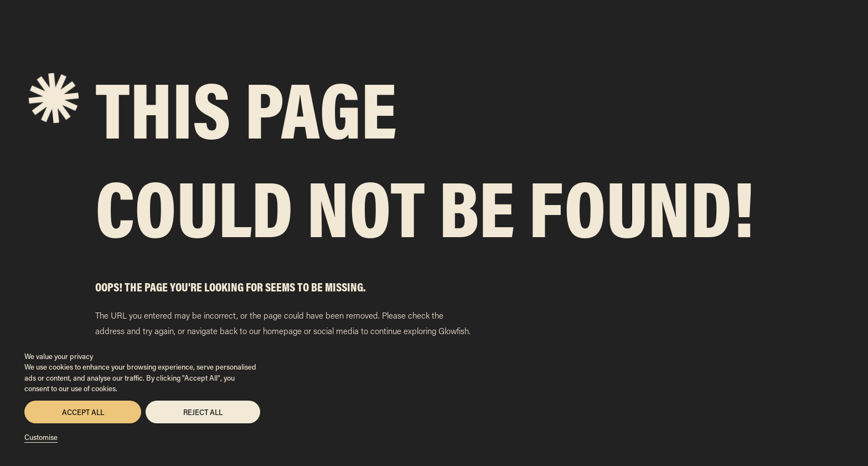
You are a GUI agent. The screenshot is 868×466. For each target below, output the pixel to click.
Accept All (83, 412)
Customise (41, 437)
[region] (142, 396)
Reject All (203, 412)
